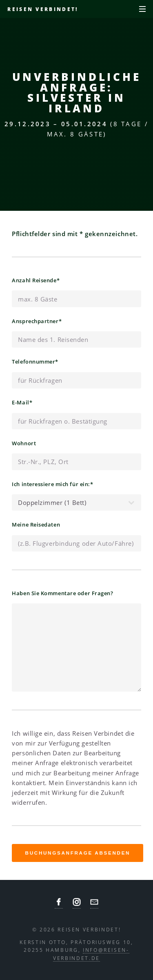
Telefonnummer (35, 361)
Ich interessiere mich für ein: (52, 483)
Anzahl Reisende (36, 280)
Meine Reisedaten (36, 525)
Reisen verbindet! (43, 9)
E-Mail (22, 402)
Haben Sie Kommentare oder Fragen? (62, 593)
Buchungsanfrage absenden (78, 853)
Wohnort (24, 443)
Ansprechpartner (37, 320)
